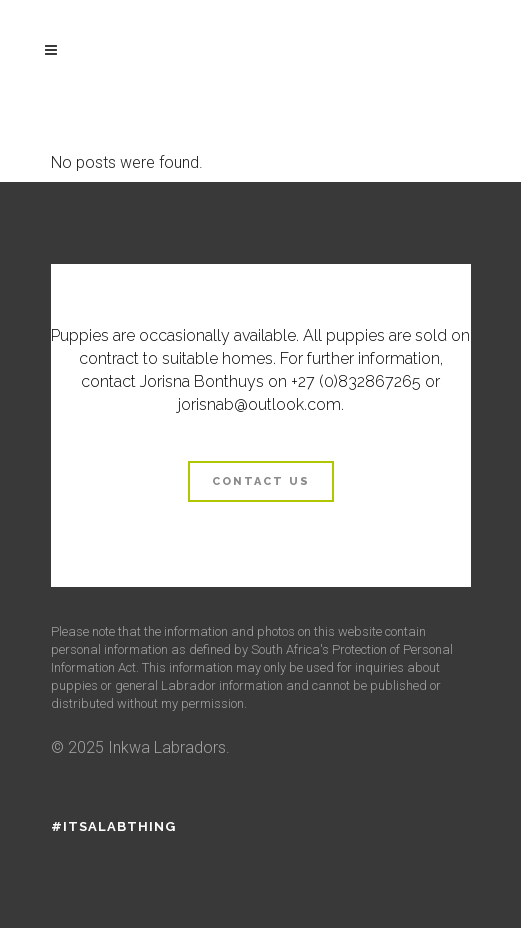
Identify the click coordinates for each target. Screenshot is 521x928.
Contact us (261, 481)
